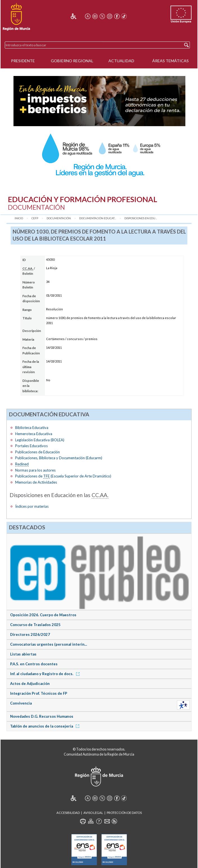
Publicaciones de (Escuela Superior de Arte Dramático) (63, 476)
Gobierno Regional (72, 61)
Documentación (59, 218)
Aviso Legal (93, 813)
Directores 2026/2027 (30, 634)
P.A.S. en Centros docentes (34, 664)
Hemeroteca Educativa (34, 434)
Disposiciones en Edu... (141, 218)
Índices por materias (32, 506)
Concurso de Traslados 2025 (35, 625)
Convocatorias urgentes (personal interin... (49, 644)
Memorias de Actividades (36, 482)
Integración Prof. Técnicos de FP (39, 693)
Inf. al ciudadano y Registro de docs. (46, 674)
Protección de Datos (124, 813)
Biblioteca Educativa (32, 428)
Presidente (23, 61)
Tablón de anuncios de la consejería (46, 726)
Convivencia (21, 703)
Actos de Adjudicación (30, 684)
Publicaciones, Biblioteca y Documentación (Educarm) (59, 458)
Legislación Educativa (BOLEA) (40, 440)
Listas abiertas (23, 654)
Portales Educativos (31, 446)
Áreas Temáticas (170, 61)
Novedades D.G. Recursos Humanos (42, 716)
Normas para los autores (35, 470)
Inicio (19, 218)
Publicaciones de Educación (37, 452)
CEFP (35, 218)
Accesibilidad (68, 813)
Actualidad (121, 61)
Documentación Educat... (98, 218)
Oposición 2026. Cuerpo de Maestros (43, 615)
